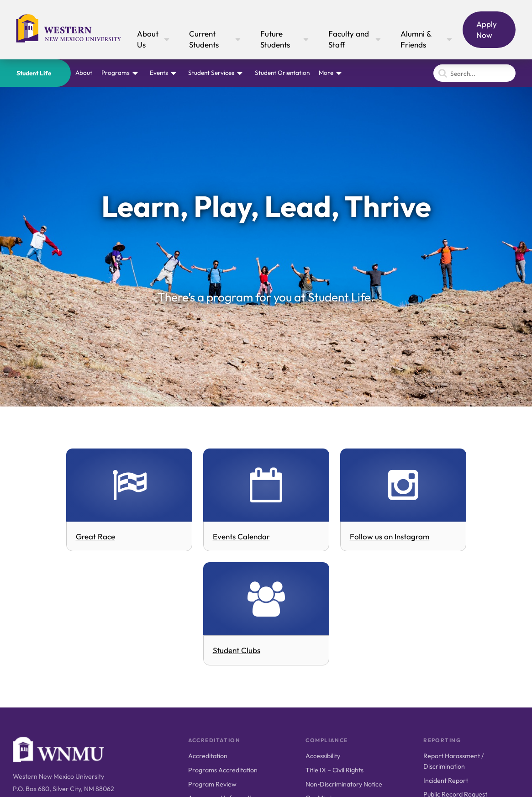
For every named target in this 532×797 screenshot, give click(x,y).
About (84, 73)
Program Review (212, 784)
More (326, 73)
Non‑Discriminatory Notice (344, 784)
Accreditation (208, 756)
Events (159, 73)
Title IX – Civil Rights (334, 770)
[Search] (474, 73)
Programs (116, 73)
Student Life (34, 73)
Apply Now (487, 29)
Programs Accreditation (223, 770)
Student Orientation (282, 73)
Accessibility (323, 756)
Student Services (211, 73)
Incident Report (446, 781)
